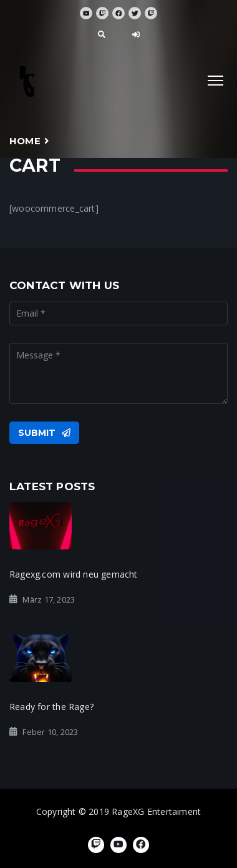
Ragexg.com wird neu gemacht (74, 574)
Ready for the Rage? (51, 707)
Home (25, 141)
